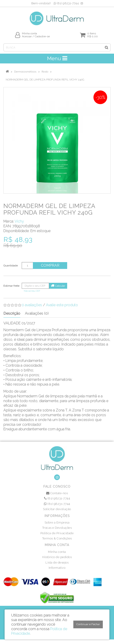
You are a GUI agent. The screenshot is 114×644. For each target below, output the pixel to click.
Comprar (50, 265)
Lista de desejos (57, 563)
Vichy (19, 221)
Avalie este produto (62, 305)
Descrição (12, 313)
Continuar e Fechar (88, 624)
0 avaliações (32, 305)
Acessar (27, 36)
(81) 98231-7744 (66, 3)
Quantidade (11, 266)
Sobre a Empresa (57, 522)
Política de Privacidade (57, 533)
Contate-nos (57, 493)
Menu (57, 58)
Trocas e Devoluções (57, 528)
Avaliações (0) (37, 313)
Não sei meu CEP (32, 291)
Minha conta (57, 552)
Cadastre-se (42, 36)
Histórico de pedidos (57, 557)
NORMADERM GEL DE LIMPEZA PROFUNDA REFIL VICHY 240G (45, 80)
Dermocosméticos (25, 72)
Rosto (45, 72)
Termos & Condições (57, 538)
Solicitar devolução (57, 509)
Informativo (57, 568)
